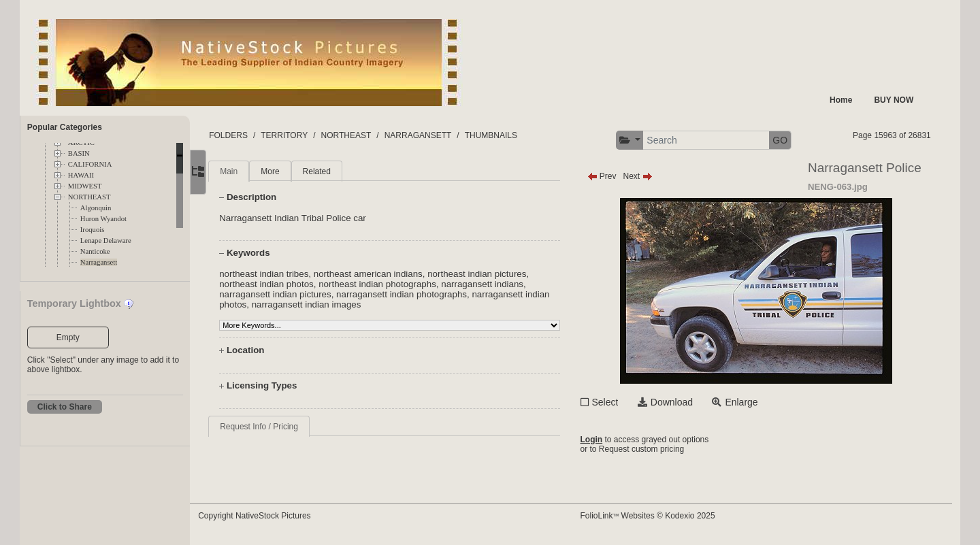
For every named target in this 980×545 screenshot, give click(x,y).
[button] (641, 141)
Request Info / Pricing (285, 427)
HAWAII (81, 175)
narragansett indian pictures (301, 294)
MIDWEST (85, 186)
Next (650, 176)
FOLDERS (254, 135)
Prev (614, 176)
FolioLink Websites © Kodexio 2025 (659, 516)
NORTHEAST (89, 197)
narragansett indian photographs (427, 294)
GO (792, 140)
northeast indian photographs (403, 284)
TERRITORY (310, 135)
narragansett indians (508, 284)
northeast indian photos (292, 284)
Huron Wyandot (103, 219)
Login (603, 440)
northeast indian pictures (503, 274)
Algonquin (96, 208)
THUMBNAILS (516, 135)
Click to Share (65, 407)
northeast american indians (393, 274)
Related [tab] (342, 171)
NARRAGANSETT (443, 135)
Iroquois (93, 230)
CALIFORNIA (90, 164)
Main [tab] (255, 171)
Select (617, 402)
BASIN (79, 153)
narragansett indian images (359, 304)
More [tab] (296, 171)
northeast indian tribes (290, 274)
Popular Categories (65, 127)
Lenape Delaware (106, 241)
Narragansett (99, 262)
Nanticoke (95, 251)
